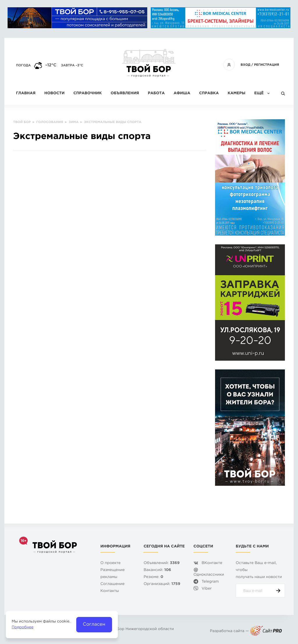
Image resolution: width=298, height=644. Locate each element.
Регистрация (267, 65)
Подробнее (23, 628)
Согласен (94, 624)
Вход (246, 65)
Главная (26, 94)
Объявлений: (162, 563)
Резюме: (153, 577)
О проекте (110, 563)
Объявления (125, 94)
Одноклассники (209, 575)
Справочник (88, 94)
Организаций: (162, 584)
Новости (54, 94)
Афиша (182, 94)
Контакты (110, 591)
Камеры (236, 94)
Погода (23, 65)
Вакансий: (157, 570)
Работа (156, 94)
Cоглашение (112, 584)
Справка (209, 94)
